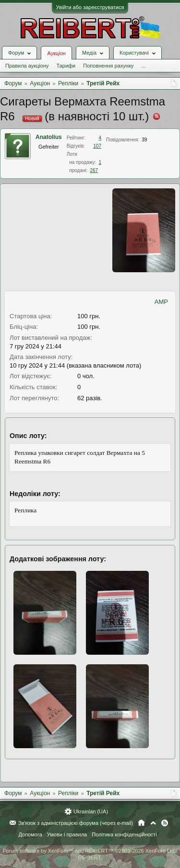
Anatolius (49, 137)
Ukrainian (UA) (91, 811)
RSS (165, 823)
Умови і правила (67, 834)
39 (144, 140)
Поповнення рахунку (108, 66)
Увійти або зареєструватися (90, 7)
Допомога (30, 834)
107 (97, 146)
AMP (161, 302)
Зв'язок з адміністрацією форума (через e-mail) (76, 823)
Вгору (153, 823)
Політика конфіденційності (124, 834)
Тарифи (66, 66)
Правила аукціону (27, 66)
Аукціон (56, 53)
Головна (141, 823)
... (143, 66)
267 (94, 170)
